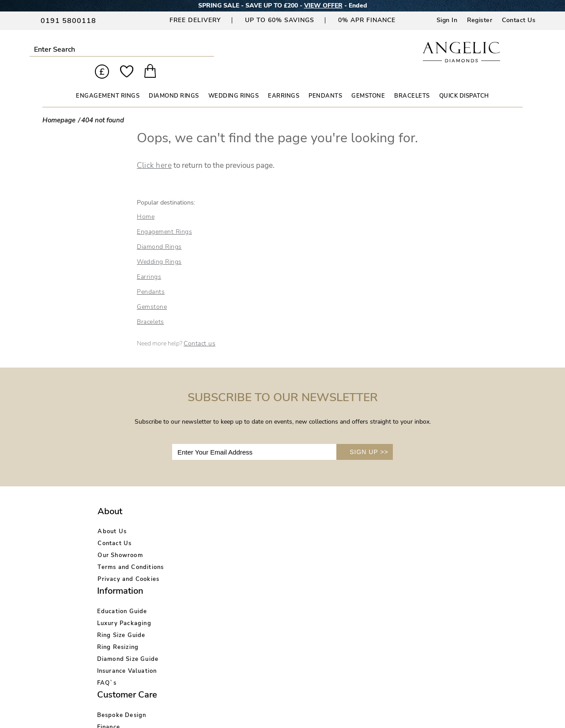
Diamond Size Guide (211, 564)
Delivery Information (291, 552)
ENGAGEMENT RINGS (108, 80)
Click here (154, 150)
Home (146, 201)
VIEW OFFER (323, 6)
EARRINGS (284, 80)
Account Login (362, 516)
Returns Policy (282, 540)
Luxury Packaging (207, 528)
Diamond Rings (159, 231)
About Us (112, 516)
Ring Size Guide (204, 540)
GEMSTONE (368, 80)
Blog (348, 528)
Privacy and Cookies (128, 564)
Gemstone (152, 291)
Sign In (447, 20)
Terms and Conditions (131, 552)
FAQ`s (190, 588)
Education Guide (205, 516)
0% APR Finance (367, 20)
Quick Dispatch (464, 80)
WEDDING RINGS (234, 80)
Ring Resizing (201, 552)
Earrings (149, 261)
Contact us (200, 328)
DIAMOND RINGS (174, 80)
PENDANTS (325, 80)
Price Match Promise (291, 564)
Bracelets (151, 306)
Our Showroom (120, 540)
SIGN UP (369, 436)
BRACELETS (412, 80)
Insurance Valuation (210, 576)
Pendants (151, 276)
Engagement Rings (164, 216)
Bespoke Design (284, 516)
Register (480, 20)
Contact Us (519, 20)
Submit (108, 49)
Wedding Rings (159, 246)
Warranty (274, 576)
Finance (271, 528)
